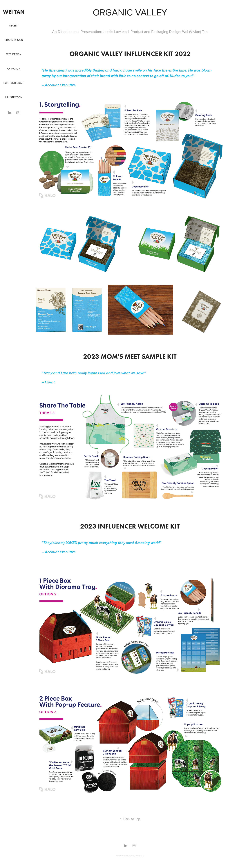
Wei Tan (14, 12)
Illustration (14, 97)
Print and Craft (14, 83)
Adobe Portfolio (136, 855)
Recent (14, 26)
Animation (14, 69)
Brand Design (14, 40)
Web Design (14, 54)
